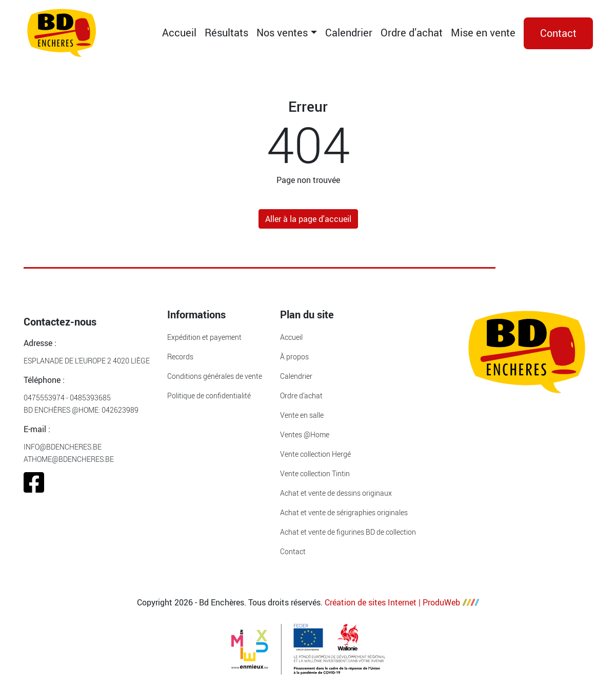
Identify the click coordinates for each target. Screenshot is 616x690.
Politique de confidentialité (209, 395)
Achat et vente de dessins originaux (336, 493)
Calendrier (349, 33)
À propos (294, 357)
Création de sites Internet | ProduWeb (402, 602)
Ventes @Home (305, 434)
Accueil (179, 33)
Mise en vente (483, 33)
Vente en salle (302, 415)
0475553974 (44, 398)
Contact (558, 33)
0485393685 (90, 398)
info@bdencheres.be (63, 447)
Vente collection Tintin (315, 473)
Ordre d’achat (412, 33)
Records (180, 357)
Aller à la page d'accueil (308, 219)
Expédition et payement (204, 337)
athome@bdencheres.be (69, 459)
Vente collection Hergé (315, 454)
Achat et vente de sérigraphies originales (344, 512)
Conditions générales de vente (215, 376)
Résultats (226, 33)
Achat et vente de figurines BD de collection (348, 532)
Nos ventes (282, 33)
